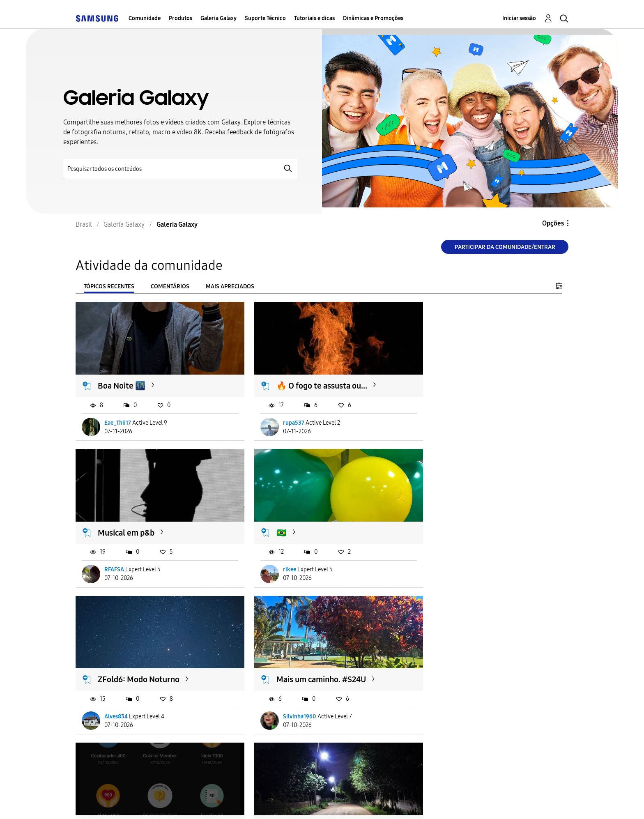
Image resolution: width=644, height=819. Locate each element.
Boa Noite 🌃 (122, 381)
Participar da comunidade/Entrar (505, 247)
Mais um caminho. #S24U (478, 523)
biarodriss (453, 703)
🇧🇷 (103, 523)
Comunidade (145, 18)
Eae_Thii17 (118, 418)
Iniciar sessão (519, 18)
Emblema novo (125, 665)
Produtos (181, 18)
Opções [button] (553, 223)
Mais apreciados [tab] (230, 286)
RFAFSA (450, 418)
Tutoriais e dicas (314, 18)
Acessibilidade (112, 802)
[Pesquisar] (180, 169)
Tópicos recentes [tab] (109, 286)
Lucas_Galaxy (122, 703)
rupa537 (283, 418)
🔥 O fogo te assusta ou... (311, 381)
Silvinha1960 (457, 560)
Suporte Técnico (265, 18)
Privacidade (271, 802)
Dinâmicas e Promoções (373, 18)
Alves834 (284, 560)
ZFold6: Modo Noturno (307, 523)
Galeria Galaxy (218, 18)
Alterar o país (384, 802)
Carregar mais (105, 753)
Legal (326, 802)
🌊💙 (444, 665)
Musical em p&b (462, 381)
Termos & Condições (194, 802)
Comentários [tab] (170, 286)
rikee (111, 560)
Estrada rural (289, 665)
